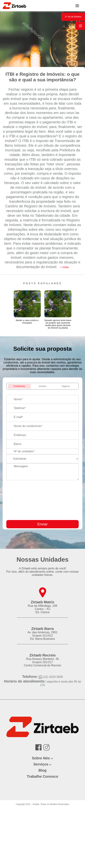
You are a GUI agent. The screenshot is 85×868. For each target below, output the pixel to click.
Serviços (41, 764)
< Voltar (65, 267)
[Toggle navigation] (77, 6)
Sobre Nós (41, 758)
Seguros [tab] (66, 386)
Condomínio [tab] (19, 386)
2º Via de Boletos (73, 17)
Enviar (42, 524)
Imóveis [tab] (42, 386)
